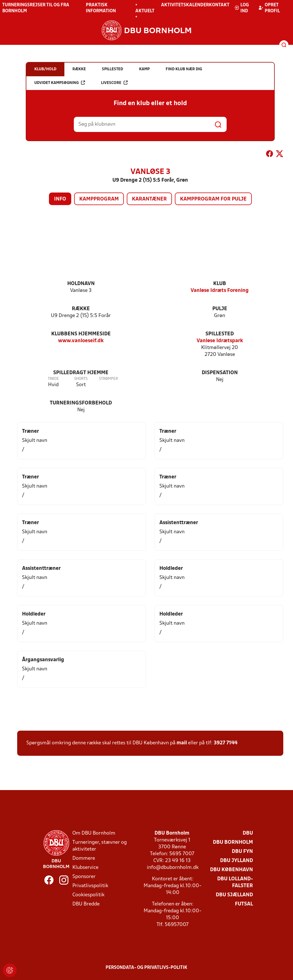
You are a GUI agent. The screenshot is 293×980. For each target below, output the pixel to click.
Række (81, 309)
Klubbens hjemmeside (81, 334)
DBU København (231, 870)
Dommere (84, 858)
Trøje (53, 379)
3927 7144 (226, 743)
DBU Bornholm (233, 842)
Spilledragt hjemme (81, 373)
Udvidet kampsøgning (60, 83)
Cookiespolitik (88, 895)
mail (182, 743)
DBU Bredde (86, 904)
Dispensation (220, 373)
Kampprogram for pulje (213, 199)
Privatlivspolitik (90, 886)
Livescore (114, 83)
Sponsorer (84, 877)
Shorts (81, 379)
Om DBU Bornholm (94, 833)
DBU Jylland (236, 861)
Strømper (108, 379)
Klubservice (85, 868)
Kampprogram (99, 199)
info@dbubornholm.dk (173, 868)
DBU (248, 833)
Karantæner (149, 199)
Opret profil (269, 8)
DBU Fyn (242, 852)
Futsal (244, 904)
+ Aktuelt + (145, 11)
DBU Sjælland (234, 895)
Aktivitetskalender (185, 5)
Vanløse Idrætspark (220, 341)
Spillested (220, 334)
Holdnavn (81, 284)
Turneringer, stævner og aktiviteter (100, 846)
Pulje (220, 309)
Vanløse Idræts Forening (220, 291)
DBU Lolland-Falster (235, 882)
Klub (220, 284)
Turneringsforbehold (81, 403)
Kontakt (219, 5)
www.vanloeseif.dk (81, 341)
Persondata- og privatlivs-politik (146, 968)
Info (60, 199)
